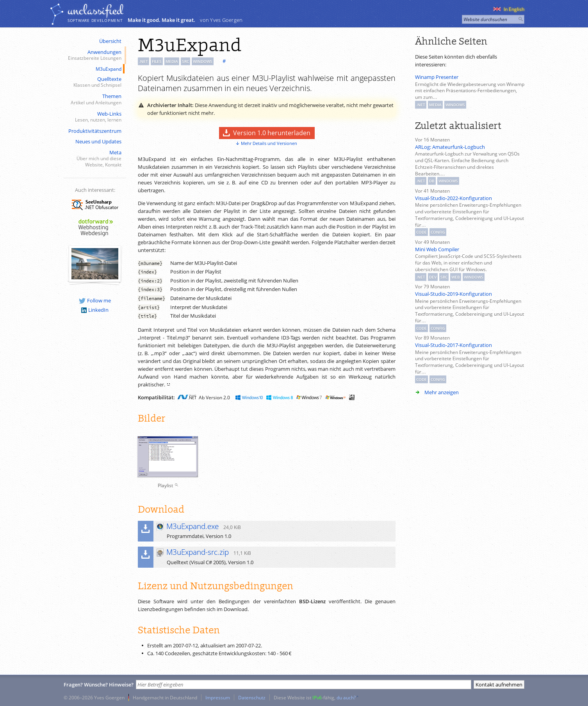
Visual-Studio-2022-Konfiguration (453, 198)
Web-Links (94, 117)
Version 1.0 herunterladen (272, 133)
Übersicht (110, 41)
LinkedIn (95, 310)
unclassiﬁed (95, 11)
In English (509, 9)
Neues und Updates (98, 141)
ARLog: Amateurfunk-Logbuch (450, 147)
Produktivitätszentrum (95, 131)
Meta (94, 159)
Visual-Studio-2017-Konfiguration (453, 345)
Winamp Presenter (437, 77)
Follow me (95, 300)
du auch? (346, 697)
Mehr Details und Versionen (269, 143)
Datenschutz (252, 697)
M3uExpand (109, 69)
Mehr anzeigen (442, 392)
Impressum (218, 697)
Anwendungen (94, 55)
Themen (94, 99)
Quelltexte (94, 82)
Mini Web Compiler (437, 249)
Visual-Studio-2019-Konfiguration (453, 294)
